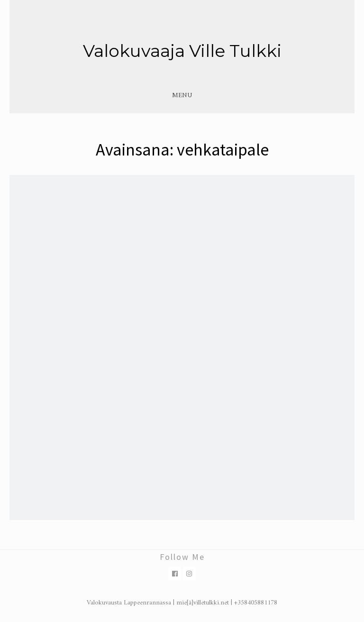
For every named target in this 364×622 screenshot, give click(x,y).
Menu (182, 96)
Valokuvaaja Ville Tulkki (182, 51)
